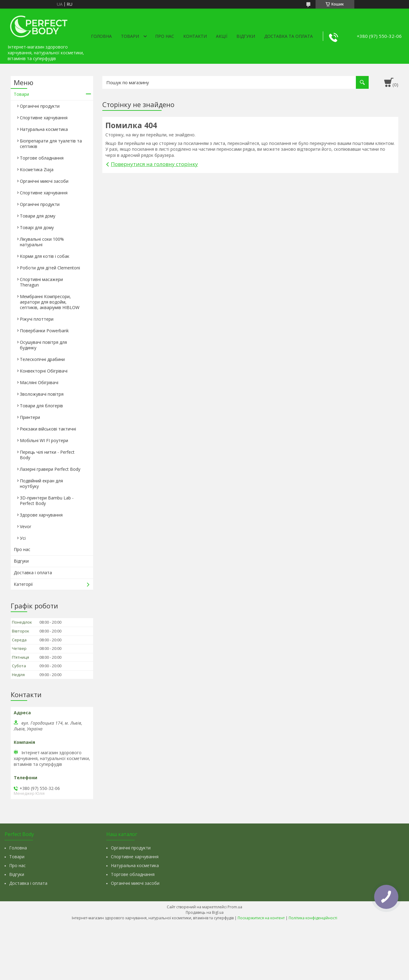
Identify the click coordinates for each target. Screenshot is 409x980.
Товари (130, 36)
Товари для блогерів (41, 406)
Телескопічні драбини (42, 359)
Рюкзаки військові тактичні (48, 429)
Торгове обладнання (42, 158)
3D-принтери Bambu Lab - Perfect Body (47, 501)
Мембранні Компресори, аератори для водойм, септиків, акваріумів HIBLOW (50, 302)
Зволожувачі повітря (42, 394)
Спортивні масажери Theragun (41, 282)
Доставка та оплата (288, 36)
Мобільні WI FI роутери (44, 440)
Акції (222, 36)
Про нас (165, 36)
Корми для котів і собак (45, 256)
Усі (23, 538)
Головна (101, 36)
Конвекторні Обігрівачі (44, 371)
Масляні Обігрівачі (39, 382)
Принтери (30, 417)
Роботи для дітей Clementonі (50, 268)
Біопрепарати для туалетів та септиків (51, 144)
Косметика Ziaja (37, 169)
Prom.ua (235, 907)
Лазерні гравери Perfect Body (50, 469)
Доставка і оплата (33, 573)
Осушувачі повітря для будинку (43, 345)
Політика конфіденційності (313, 918)
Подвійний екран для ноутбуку (41, 483)
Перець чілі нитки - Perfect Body (47, 455)
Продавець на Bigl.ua (205, 912)
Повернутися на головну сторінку (154, 164)
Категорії (23, 584)
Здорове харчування (41, 515)
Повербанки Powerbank (44, 331)
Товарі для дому (37, 227)
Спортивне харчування (44, 118)
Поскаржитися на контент (261, 918)
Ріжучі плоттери (37, 319)
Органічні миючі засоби (44, 181)
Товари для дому (38, 216)
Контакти (195, 36)
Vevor (26, 526)
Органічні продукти (40, 106)
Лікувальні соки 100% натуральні (42, 242)
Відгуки (246, 36)
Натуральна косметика (44, 129)
